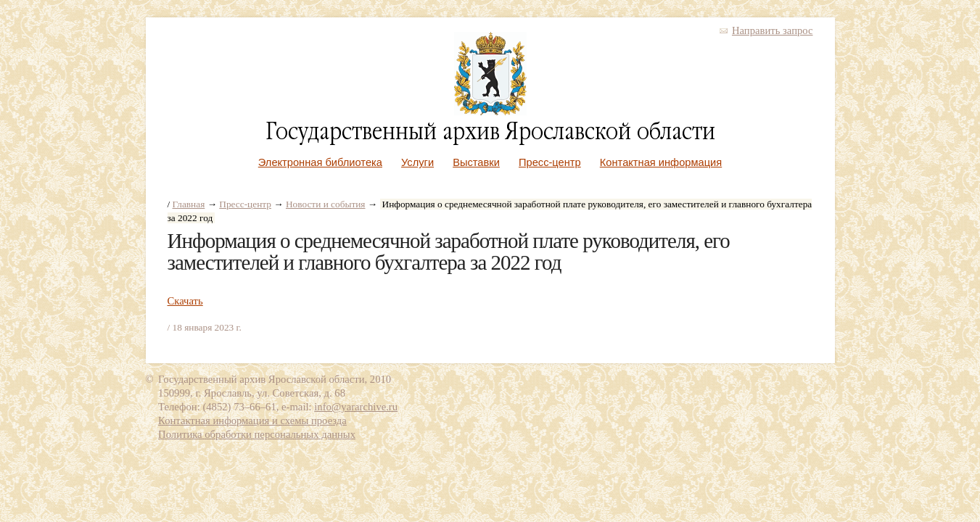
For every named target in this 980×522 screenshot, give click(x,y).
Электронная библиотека (320, 162)
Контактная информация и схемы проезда (252, 420)
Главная (189, 204)
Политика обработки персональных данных (257, 434)
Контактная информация (661, 162)
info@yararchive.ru (356, 407)
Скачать (185, 301)
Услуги (417, 162)
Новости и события (326, 204)
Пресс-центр (550, 162)
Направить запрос (773, 30)
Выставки (476, 162)
